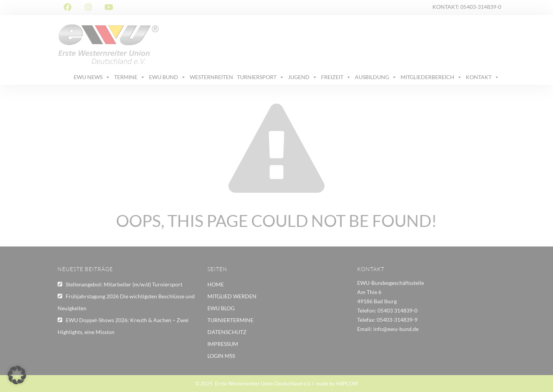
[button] (17, 375)
